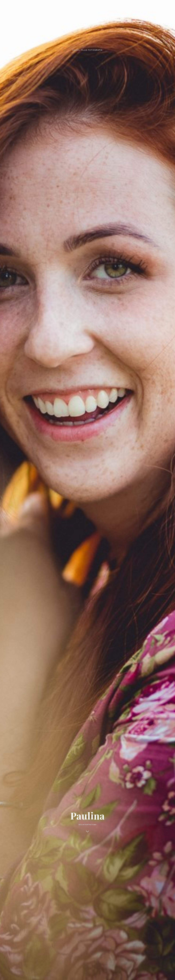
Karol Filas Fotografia (87, 50)
